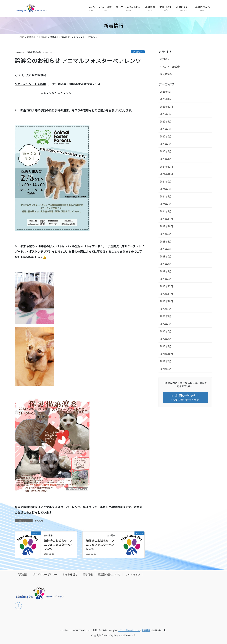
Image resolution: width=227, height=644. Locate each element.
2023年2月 (166, 279)
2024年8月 (166, 189)
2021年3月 (166, 369)
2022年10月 (166, 301)
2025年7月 (166, 121)
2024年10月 (166, 174)
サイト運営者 (70, 574)
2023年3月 (166, 271)
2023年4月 (166, 264)
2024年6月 (166, 204)
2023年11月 (166, 219)
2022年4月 (166, 339)
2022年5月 (166, 331)
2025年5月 (166, 136)
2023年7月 (166, 249)
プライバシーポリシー (45, 574)
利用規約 (22, 574)
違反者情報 (166, 74)
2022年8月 (166, 309)
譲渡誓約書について (109, 574)
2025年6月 (166, 129)
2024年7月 (166, 196)
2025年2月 (166, 151)
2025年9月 (166, 114)
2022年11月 (166, 294)
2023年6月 (166, 256)
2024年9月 (166, 181)
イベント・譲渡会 (170, 67)
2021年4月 (166, 361)
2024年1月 (166, 211)
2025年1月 (166, 159)
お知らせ (138, 52)
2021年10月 (166, 354)
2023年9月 (166, 234)
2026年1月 (166, 99)
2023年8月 (166, 241)
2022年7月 (166, 316)
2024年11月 (166, 166)
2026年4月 (166, 92)
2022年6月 (166, 324)
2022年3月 (166, 346)
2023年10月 (166, 226)
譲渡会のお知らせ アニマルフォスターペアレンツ (58, 545)
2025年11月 (166, 106)
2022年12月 (166, 286)
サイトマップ (133, 574)
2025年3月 (166, 144)
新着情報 (88, 574)
